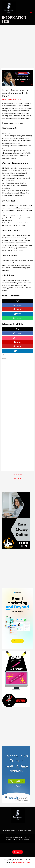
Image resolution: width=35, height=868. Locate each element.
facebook (17, 305)
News (5, 99)
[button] (18, 852)
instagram (17, 338)
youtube (17, 342)
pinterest (17, 309)
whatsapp (17, 318)
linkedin (17, 314)
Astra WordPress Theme (22, 862)
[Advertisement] (17, 50)
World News (12, 99)
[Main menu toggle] (31, 13)
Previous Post (17, 475)
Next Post (17, 479)
